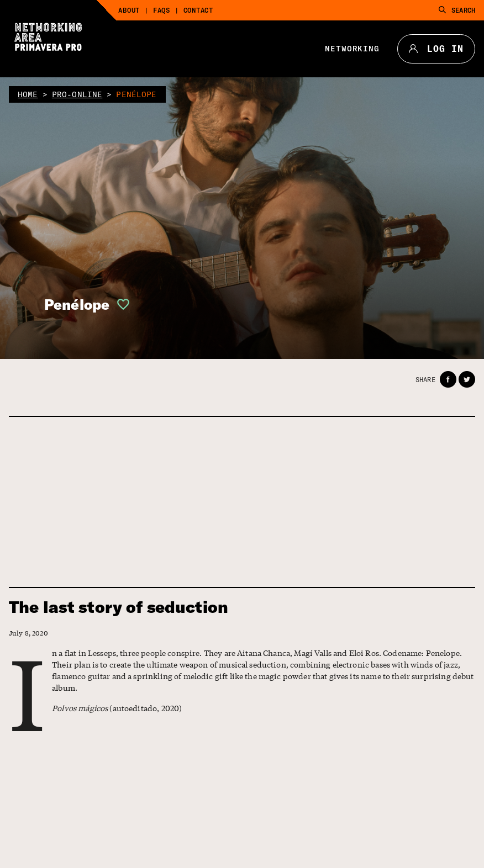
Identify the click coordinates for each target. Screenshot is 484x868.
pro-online (77, 94)
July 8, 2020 (28, 633)
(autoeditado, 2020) (117, 708)
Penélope (77, 305)
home (28, 94)
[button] (120, 304)
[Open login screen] (120, 304)
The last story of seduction (119, 607)
